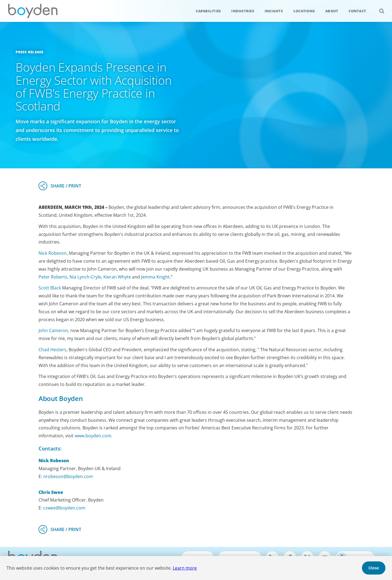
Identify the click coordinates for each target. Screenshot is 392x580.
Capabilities (208, 11)
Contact (357, 11)
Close (374, 568)
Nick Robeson (53, 253)
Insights (274, 11)
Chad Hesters (52, 350)
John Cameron (53, 330)
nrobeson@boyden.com (68, 476)
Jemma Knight (155, 277)
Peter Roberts (53, 277)
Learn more (185, 568)
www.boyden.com (93, 436)
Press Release (29, 52)
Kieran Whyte (117, 277)
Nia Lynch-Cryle (85, 277)
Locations (304, 11)
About (332, 11)
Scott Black (50, 288)
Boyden (33, 11)
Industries (243, 11)
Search (379, 8)
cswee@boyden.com (64, 508)
